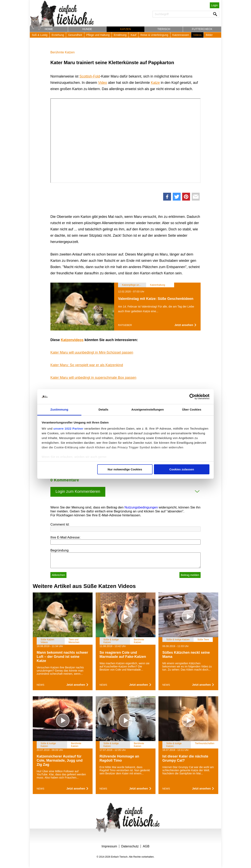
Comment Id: (60, 524)
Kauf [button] (133, 35)
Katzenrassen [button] (181, 35)
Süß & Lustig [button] (40, 35)
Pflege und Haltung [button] (98, 35)
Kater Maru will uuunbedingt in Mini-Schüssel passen (92, 352)
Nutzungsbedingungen (141, 507)
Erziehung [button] (58, 35)
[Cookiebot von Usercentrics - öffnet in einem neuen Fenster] (192, 397)
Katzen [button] (125, 29)
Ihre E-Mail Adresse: (65, 537)
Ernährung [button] (120, 35)
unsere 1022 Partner (68, 429)
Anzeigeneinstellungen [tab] (148, 409)
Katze (155, 83)
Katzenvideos (72, 340)
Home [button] (49, 29)
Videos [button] (197, 35)
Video (103, 83)
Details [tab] (104, 409)
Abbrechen (58, 575)
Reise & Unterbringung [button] (154, 35)
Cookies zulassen (182, 469)
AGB (146, 846)
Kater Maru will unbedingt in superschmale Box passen (93, 378)
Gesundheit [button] (75, 35)
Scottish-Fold (90, 76)
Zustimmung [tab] (59, 409)
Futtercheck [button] (202, 29)
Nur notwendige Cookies (125, 469)
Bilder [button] (209, 35)
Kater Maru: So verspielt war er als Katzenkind (87, 365)
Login (215, 5)
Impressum (109, 846)
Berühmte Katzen (63, 52)
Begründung (60, 550)
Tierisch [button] (164, 29)
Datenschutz (130, 846)
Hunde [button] (87, 29)
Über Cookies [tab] (192, 409)
